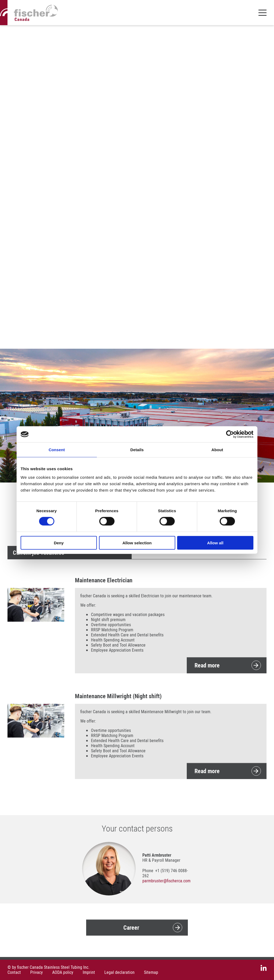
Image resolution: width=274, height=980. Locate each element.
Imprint (89, 972)
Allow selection (137, 543)
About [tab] (217, 450)
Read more (207, 665)
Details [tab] (137, 450)
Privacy (37, 972)
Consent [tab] (57, 450)
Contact (14, 972)
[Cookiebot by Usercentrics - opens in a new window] (230, 434)
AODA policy (63, 972)
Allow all (215, 543)
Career (131, 927)
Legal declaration (119, 972)
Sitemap (151, 972)
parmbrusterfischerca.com (166, 881)
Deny (59, 543)
